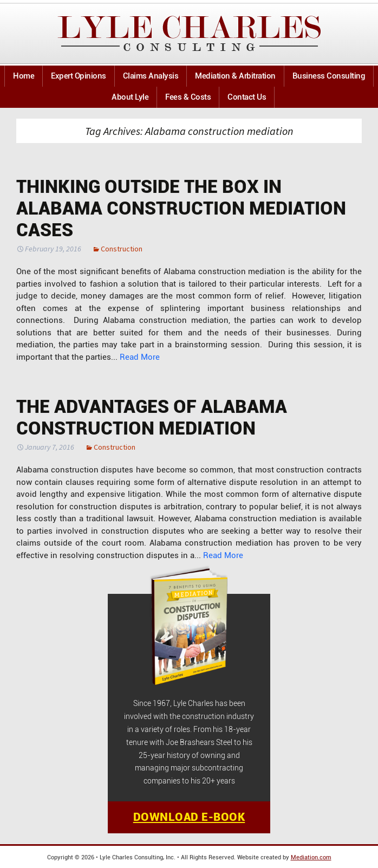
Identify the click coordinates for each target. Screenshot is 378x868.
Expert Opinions (79, 76)
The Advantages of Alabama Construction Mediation (152, 417)
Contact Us (247, 97)
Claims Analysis (151, 76)
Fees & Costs (188, 97)
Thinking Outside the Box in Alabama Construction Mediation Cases (181, 208)
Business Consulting (329, 76)
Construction (122, 249)
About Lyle (130, 97)
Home (24, 76)
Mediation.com (311, 857)
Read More (140, 357)
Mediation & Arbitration (235, 76)
